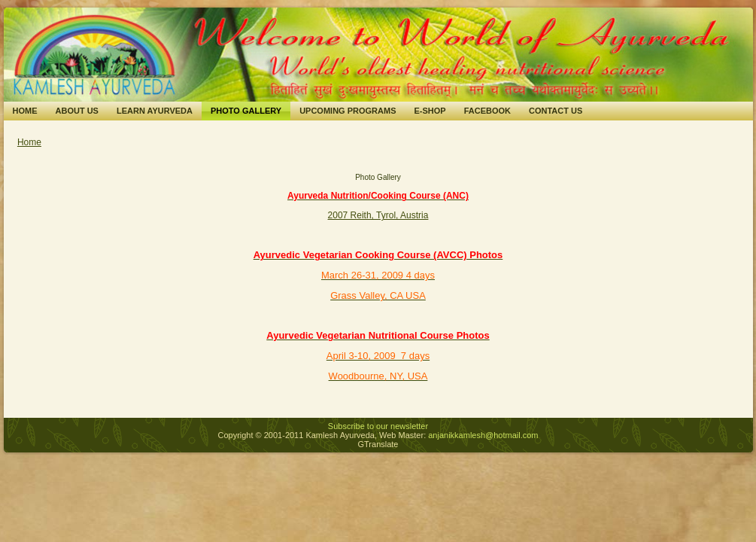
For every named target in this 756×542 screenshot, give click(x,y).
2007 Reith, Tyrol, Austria (378, 215)
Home (29, 142)
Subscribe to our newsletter (378, 426)
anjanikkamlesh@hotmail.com (483, 435)
